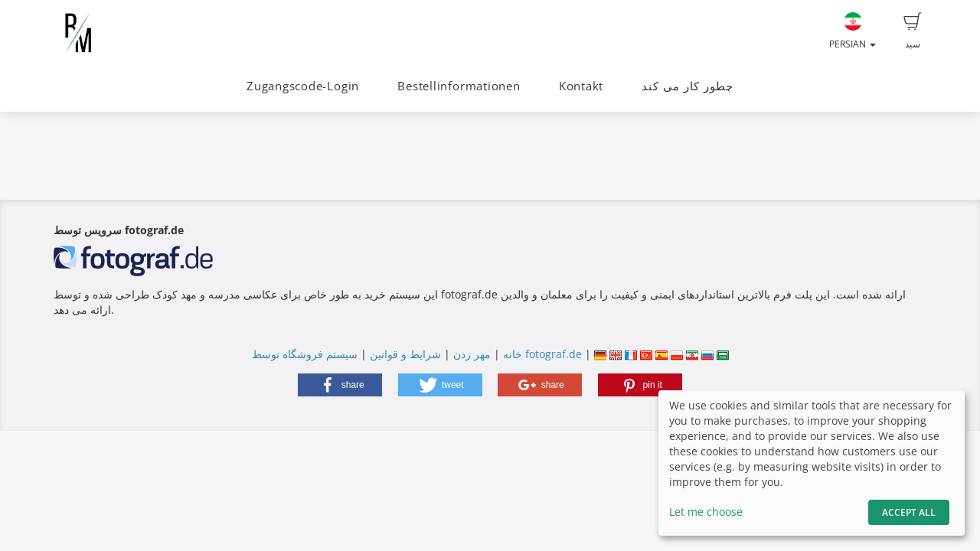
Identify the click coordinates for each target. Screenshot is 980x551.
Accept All (909, 512)
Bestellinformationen (459, 86)
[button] (340, 385)
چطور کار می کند (688, 86)
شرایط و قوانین (405, 354)
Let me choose (706, 512)
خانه (513, 354)
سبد (913, 31)
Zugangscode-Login (303, 86)
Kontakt (581, 86)
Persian (853, 31)
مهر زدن (472, 354)
